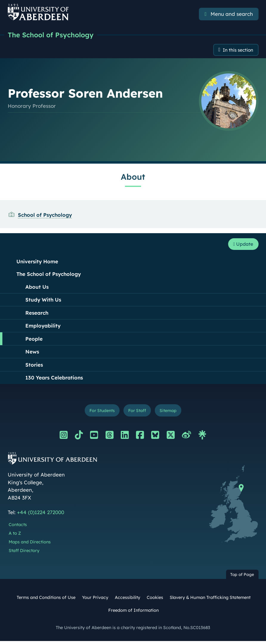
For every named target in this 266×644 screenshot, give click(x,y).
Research (37, 315)
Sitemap (171, 413)
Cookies (155, 600)
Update (242, 246)
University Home (37, 263)
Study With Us (43, 301)
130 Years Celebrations (54, 379)
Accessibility (127, 600)
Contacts (18, 528)
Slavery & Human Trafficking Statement (210, 600)
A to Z (15, 536)
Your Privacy (95, 600)
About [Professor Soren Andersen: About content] (133, 178)
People (34, 341)
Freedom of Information (133, 613)
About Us (37, 289)
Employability (43, 327)
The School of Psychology (53, 35)
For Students (100, 413)
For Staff (138, 413)
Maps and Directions (30, 545)
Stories (34, 366)
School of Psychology (45, 216)
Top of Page (242, 577)
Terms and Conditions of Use (46, 600)
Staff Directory (24, 553)
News (32, 353)
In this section (236, 51)
